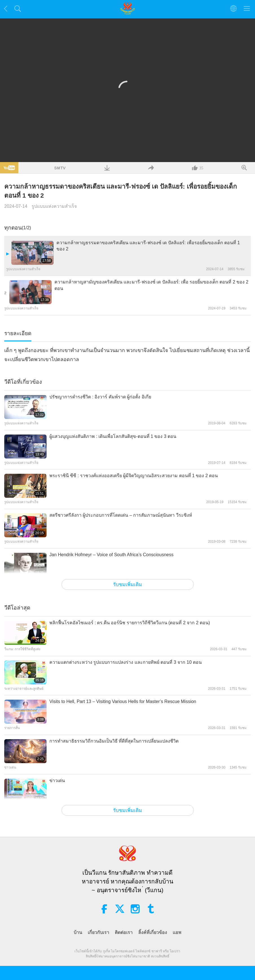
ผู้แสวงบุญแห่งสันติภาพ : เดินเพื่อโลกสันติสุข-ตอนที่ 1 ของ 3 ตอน (113, 436)
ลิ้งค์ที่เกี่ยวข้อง (153, 932)
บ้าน (78, 932)
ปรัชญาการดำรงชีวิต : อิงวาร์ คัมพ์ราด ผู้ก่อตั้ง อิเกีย (100, 397)
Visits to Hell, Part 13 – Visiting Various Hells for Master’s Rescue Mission (123, 701)
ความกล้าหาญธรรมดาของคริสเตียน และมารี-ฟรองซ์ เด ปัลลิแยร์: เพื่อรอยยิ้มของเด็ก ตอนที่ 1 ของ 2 (148, 246)
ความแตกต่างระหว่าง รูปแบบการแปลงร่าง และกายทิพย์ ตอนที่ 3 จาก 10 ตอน (126, 662)
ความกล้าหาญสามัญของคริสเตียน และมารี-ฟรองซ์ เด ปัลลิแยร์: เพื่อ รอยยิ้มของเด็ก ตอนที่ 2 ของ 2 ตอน (151, 285)
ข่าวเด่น (57, 781)
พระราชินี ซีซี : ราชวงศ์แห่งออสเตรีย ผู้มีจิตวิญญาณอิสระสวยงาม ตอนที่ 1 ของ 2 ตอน (134, 476)
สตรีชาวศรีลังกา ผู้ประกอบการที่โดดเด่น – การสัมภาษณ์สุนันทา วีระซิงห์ (121, 515)
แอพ (177, 932)
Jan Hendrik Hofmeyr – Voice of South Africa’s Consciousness (111, 555)
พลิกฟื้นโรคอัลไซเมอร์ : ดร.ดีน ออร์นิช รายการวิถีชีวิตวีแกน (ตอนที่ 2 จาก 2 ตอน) (130, 623)
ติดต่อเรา (124, 932)
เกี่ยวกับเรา (98, 932)
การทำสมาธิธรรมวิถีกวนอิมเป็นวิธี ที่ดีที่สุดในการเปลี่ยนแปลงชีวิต (114, 741)
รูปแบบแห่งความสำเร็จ (54, 206)
